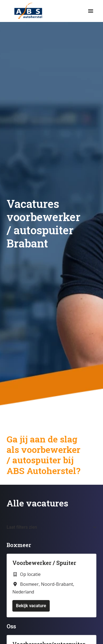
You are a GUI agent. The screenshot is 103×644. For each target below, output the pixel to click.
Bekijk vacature (31, 606)
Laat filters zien (51, 527)
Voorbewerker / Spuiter (44, 563)
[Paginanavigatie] (91, 11)
